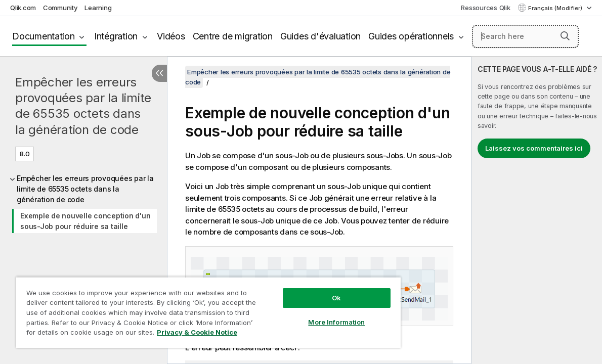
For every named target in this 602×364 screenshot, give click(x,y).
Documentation (44, 36)
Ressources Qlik (485, 8)
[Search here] (525, 36)
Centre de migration (233, 36)
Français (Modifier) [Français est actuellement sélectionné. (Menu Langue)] (556, 8)
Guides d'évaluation (320, 36)
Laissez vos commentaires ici (534, 148)
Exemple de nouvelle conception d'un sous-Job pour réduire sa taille (85, 221)
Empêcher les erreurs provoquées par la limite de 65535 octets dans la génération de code (83, 106)
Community (60, 8)
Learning (98, 8)
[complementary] (537, 210)
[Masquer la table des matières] (159, 73)
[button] (565, 36)
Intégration (116, 36)
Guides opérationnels (411, 36)
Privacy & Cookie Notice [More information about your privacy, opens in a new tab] (85, 334)
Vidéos (171, 36)
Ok (307, 290)
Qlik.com (23, 8)
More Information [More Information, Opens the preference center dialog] (307, 314)
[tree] (83, 202)
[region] (191, 308)
